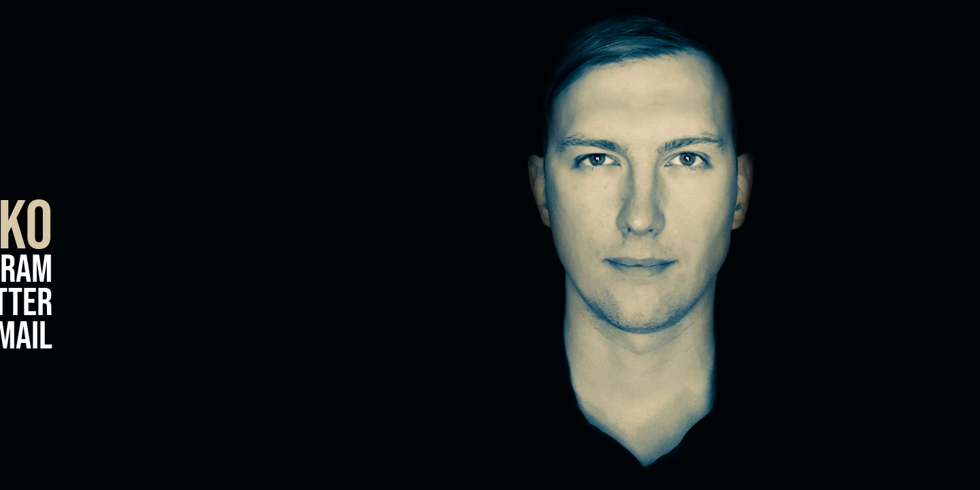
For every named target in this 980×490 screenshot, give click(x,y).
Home (941, 242)
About (938, 287)
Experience (913, 198)
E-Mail (385, 337)
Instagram (359, 271)
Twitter (375, 304)
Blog (944, 154)
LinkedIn (119, 151)
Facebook (124, 185)
